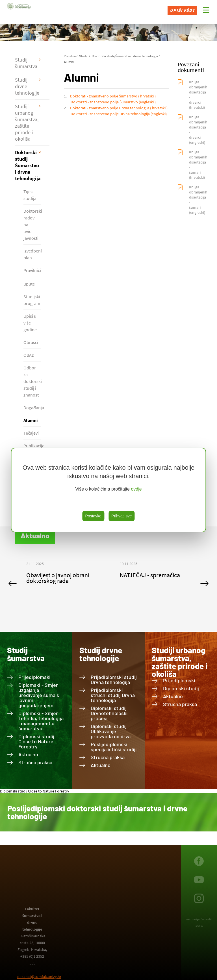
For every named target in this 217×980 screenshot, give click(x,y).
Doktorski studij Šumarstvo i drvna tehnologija (28, 165)
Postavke (94, 516)
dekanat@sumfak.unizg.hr (39, 977)
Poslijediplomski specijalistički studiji (114, 747)
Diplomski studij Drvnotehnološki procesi (109, 713)
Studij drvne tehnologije (27, 86)
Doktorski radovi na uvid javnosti (32, 225)
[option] (62, 575)
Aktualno (28, 754)
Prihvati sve (121, 516)
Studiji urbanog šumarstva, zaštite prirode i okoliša (27, 123)
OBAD (29, 355)
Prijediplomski (34, 677)
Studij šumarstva (26, 63)
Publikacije (32, 446)
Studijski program (32, 300)
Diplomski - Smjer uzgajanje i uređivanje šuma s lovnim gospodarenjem (39, 695)
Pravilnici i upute (32, 277)
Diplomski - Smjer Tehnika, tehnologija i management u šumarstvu (41, 721)
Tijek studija (30, 195)
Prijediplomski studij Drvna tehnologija (114, 680)
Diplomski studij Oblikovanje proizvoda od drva (111, 731)
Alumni (31, 420)
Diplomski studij (181, 688)
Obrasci (31, 342)
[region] (108, 490)
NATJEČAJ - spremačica (150, 575)
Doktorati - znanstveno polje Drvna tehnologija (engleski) (119, 114)
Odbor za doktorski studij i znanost (32, 381)
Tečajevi (31, 433)
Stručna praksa (35, 762)
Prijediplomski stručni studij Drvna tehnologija (113, 695)
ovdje (136, 489)
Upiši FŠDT (182, 10)
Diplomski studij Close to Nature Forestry (36, 741)
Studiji (84, 56)
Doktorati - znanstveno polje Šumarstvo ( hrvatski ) (113, 96)
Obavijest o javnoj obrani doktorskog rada (58, 578)
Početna (70, 56)
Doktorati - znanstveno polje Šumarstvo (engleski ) (113, 102)
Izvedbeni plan (32, 254)
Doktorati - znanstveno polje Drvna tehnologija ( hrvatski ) (119, 108)
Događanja (32, 408)
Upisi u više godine (30, 323)
